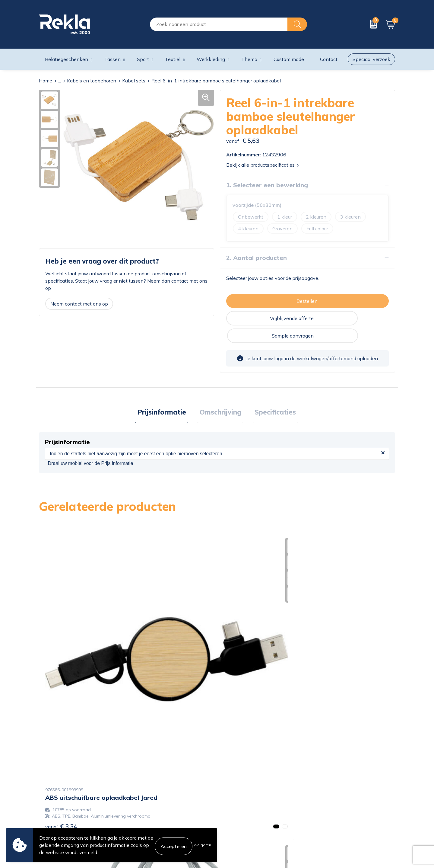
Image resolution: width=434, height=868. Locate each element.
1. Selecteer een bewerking (267, 185)
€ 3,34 (61, 660)
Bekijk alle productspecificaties (263, 165)
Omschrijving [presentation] (220, 396)
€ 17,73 (152, 653)
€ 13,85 (241, 666)
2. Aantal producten (257, 258)
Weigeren (202, 845)
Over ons (139, 777)
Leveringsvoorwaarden (336, 806)
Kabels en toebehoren (92, 81)
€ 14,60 (330, 653)
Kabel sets (134, 81)
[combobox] (219, 24)
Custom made (289, 59)
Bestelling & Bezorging (245, 787)
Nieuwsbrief (143, 806)
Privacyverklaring (330, 787)
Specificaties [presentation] (271, 396)
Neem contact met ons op (79, 304)
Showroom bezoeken (153, 825)
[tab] (166, 396)
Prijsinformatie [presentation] (166, 396)
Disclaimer (322, 796)
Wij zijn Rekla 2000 (151, 796)
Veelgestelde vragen (152, 816)
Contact (229, 777)
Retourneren (234, 806)
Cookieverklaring (329, 777)
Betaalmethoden (239, 796)
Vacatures (140, 787)
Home (46, 81)
